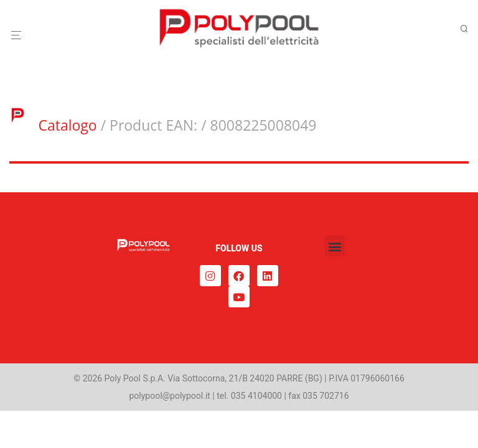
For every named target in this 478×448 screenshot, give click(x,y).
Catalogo (67, 125)
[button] (335, 246)
